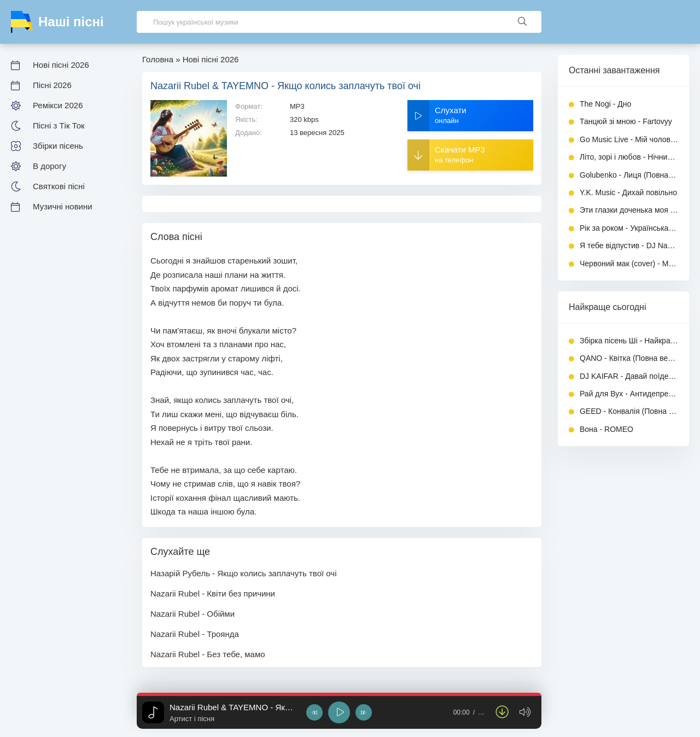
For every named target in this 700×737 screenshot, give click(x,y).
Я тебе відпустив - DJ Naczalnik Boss (629, 245)
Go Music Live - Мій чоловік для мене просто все (629, 139)
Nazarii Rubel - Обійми (192, 614)
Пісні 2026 (52, 85)
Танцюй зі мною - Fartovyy (626, 121)
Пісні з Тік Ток (59, 125)
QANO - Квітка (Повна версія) (629, 358)
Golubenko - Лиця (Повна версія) (629, 175)
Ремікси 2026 (58, 105)
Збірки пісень (58, 146)
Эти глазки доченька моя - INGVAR (629, 210)
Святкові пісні (59, 186)
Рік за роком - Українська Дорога (629, 228)
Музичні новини (63, 206)
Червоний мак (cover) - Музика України (629, 264)
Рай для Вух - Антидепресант (629, 394)
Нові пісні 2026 (61, 65)
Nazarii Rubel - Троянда (195, 634)
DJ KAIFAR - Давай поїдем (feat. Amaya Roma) (629, 376)
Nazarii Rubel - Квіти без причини (213, 593)
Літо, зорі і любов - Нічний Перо (629, 157)
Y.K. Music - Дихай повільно (628, 192)
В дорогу (49, 166)
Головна (158, 59)
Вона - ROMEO (606, 429)
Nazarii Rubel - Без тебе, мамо (208, 654)
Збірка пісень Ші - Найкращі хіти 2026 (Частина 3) (629, 341)
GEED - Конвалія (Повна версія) (629, 411)
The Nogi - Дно (605, 104)
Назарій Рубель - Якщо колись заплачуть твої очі (244, 573)
